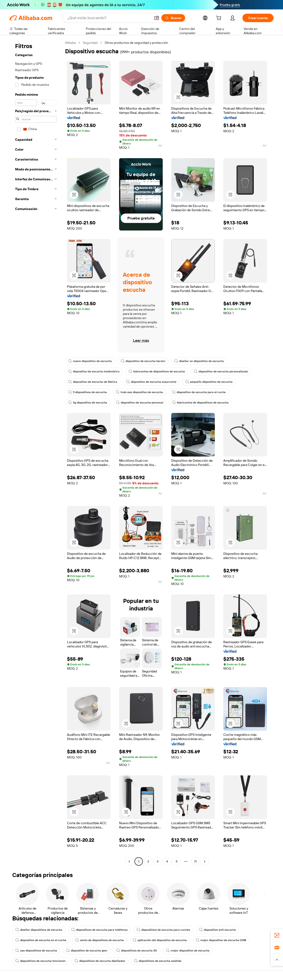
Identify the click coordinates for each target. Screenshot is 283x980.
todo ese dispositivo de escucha (139, 392)
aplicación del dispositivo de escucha (160, 940)
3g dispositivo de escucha (88, 403)
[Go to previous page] (129, 861)
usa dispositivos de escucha (36, 951)
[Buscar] (173, 18)
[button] (157, 18)
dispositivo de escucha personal (140, 403)
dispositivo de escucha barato (143, 361)
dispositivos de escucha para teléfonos (99, 930)
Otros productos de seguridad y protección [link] (136, 43)
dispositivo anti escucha (217, 930)
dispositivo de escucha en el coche (41, 940)
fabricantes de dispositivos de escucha (157, 371)
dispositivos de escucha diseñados (100, 961)
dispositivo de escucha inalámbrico (94, 371)
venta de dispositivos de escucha (100, 940)
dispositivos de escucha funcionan (40, 961)
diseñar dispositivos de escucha (39, 930)
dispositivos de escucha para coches (163, 930)
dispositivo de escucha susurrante (151, 382)
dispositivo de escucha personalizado (221, 371)
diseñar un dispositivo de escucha (199, 361)
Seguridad (90, 43)
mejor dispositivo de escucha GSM (221, 940)
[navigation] (36, 453)
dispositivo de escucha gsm (87, 951)
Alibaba (70, 43)
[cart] (220, 19)
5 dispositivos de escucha (87, 392)
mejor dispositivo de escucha (188, 951)
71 (195, 861)
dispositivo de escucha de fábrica (93, 382)
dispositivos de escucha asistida (158, 961)
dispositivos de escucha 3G (137, 951)
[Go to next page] (205, 861)
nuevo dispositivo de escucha (90, 361)
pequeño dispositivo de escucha (209, 382)
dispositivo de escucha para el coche (199, 392)
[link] (277, 935)
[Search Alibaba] (109, 18)
